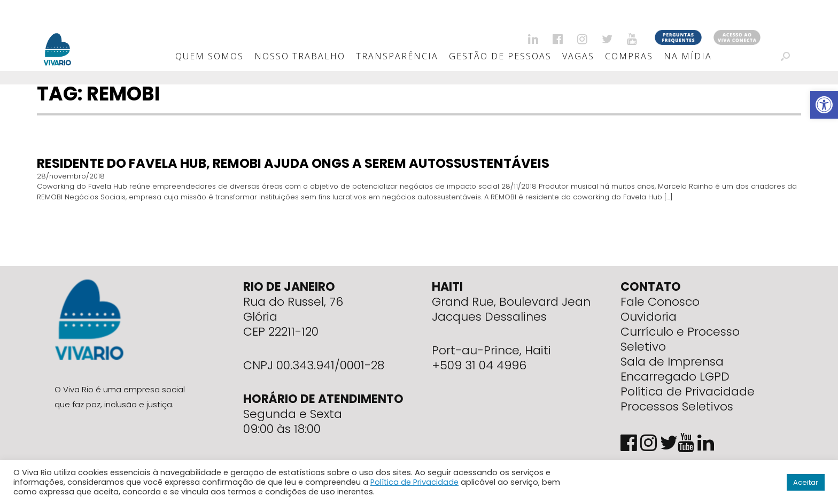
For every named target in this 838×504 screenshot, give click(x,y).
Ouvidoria (649, 317)
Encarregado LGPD (675, 377)
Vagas (578, 56)
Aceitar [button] (806, 482)
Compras (629, 56)
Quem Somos (210, 56)
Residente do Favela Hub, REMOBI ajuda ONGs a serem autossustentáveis (293, 163)
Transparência (397, 56)
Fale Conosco (660, 302)
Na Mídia (688, 56)
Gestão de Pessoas (500, 56)
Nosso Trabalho (300, 56)
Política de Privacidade (688, 391)
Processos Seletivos (677, 406)
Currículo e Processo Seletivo (680, 339)
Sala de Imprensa (672, 362)
